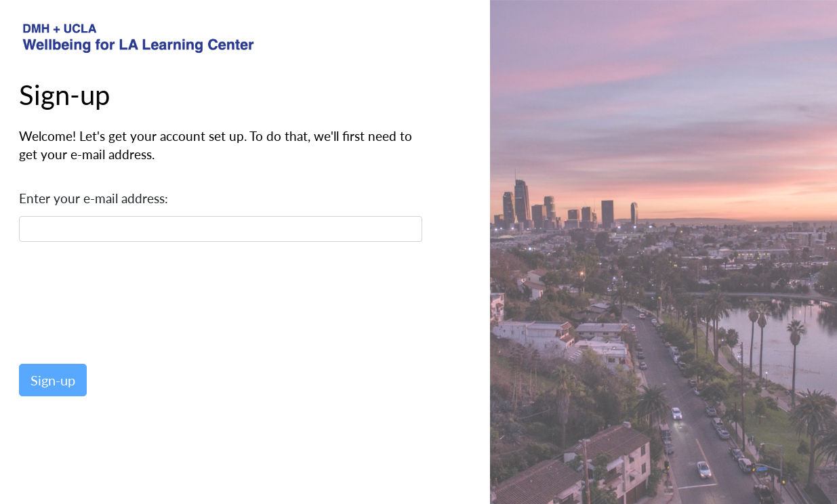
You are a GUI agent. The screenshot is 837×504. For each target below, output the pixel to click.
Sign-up (53, 380)
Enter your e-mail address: (94, 198)
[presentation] (122, 301)
